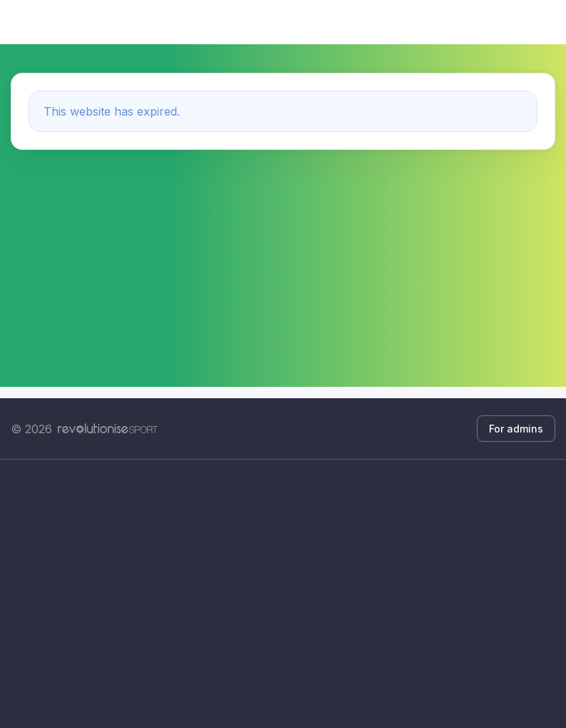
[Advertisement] (283, 594)
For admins (516, 429)
